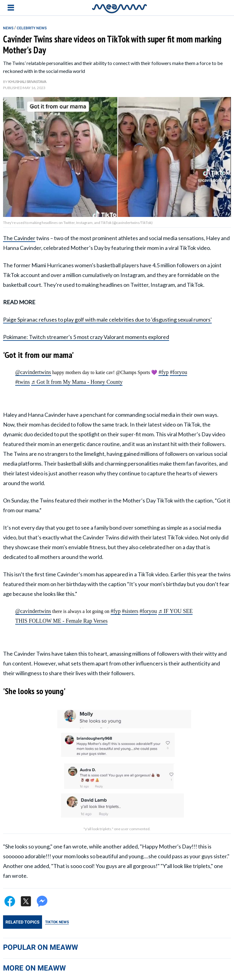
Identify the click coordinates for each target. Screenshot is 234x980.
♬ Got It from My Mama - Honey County (77, 382)
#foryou (178, 372)
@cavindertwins (33, 372)
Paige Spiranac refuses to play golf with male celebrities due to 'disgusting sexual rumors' (107, 319)
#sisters (130, 611)
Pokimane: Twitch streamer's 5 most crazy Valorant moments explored (86, 337)
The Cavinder (19, 238)
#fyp (163, 372)
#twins (23, 382)
